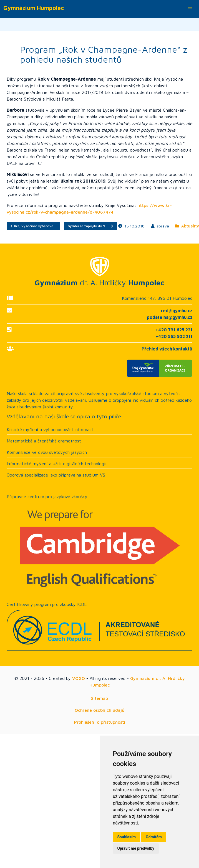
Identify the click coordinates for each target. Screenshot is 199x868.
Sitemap (99, 698)
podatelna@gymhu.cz (170, 317)
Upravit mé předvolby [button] (136, 848)
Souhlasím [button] (127, 837)
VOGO (79, 678)
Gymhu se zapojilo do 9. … (90, 226)
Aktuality (187, 226)
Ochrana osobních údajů (99, 710)
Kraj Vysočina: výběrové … (33, 226)
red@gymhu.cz (177, 311)
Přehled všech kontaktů (167, 349)
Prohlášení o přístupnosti (100, 722)
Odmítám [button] (154, 837)
